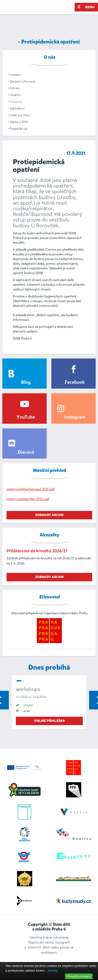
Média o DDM (19, 122)
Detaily (53, 971)
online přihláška (49, 721)
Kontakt (15, 75)
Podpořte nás (19, 129)
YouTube (26, 417)
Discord (26, 452)
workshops (28, 689)
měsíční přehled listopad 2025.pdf (31, 489)
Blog (26, 383)
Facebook (75, 383)
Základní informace (23, 81)
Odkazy (15, 88)
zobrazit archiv (49, 515)
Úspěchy (15, 95)
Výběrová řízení (20, 115)
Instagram (75, 417)
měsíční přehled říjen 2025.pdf (28, 499)
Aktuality (16, 102)
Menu (86, 7)
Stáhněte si (17, 108)
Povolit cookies (79, 976)
